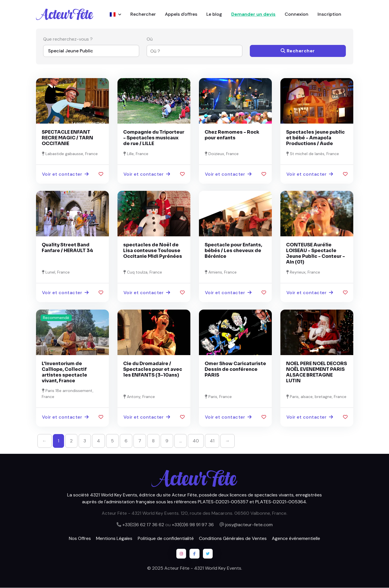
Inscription (329, 14)
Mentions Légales (114, 538)
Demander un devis (253, 14)
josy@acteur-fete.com (249, 525)
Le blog (214, 14)
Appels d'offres (181, 14)
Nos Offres (80, 538)
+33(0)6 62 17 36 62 (143, 525)
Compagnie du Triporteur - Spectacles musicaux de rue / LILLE (154, 138)
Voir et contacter (65, 174)
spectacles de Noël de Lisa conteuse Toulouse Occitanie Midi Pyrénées (153, 251)
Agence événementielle (296, 538)
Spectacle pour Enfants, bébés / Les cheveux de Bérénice (233, 251)
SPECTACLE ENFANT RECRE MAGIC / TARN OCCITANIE (67, 138)
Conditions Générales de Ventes (233, 538)
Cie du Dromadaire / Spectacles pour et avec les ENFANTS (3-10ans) (153, 369)
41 (212, 441)
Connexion (297, 14)
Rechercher (143, 14)
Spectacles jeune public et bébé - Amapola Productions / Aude (315, 138)
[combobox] (191, 51)
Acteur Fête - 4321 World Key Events (203, 568)
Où (150, 39)
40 (196, 441)
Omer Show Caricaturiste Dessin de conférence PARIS (235, 369)
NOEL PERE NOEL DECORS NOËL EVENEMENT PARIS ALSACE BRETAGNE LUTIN (317, 372)
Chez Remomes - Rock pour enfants (232, 135)
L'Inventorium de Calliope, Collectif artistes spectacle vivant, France (64, 372)
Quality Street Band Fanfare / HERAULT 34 (67, 248)
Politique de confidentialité (166, 538)
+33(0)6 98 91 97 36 (193, 525)
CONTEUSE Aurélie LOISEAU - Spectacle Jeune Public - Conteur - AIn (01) (316, 254)
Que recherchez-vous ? (68, 39)
